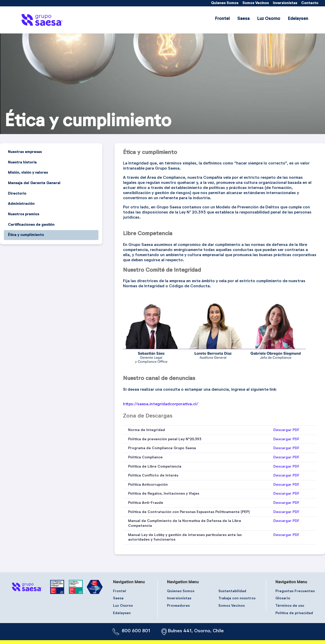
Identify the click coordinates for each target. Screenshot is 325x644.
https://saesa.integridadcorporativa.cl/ (161, 404)
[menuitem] (225, 3)
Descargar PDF (286, 430)
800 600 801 (136, 631)
